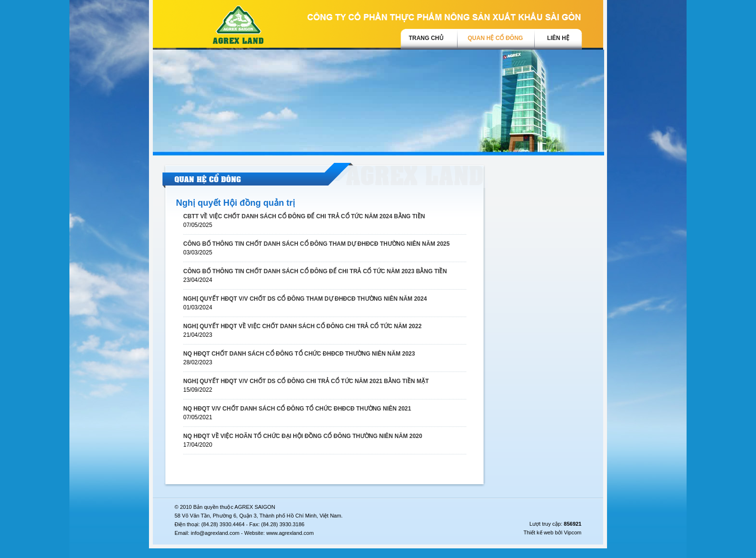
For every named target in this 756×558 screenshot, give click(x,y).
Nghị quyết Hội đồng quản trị (236, 203)
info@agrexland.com (215, 533)
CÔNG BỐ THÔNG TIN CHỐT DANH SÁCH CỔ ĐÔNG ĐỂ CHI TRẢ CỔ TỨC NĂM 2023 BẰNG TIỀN (315, 271)
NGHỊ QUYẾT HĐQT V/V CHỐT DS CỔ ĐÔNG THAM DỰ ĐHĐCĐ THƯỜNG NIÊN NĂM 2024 (305, 299)
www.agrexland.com (290, 533)
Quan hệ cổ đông (495, 38)
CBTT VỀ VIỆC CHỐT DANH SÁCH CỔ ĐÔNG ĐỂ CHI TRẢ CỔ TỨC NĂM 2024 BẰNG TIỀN (304, 216)
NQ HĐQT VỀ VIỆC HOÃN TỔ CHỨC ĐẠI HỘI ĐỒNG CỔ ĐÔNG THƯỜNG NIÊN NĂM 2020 (303, 436)
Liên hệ (558, 38)
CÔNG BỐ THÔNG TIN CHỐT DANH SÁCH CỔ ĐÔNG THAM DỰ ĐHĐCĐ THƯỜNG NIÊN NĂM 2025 (317, 244)
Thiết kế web (539, 532)
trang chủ (426, 38)
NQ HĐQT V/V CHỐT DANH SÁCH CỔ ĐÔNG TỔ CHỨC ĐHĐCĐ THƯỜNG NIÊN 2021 (297, 409)
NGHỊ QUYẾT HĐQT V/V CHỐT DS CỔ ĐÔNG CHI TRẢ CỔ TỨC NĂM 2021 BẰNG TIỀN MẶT (306, 381)
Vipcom (573, 532)
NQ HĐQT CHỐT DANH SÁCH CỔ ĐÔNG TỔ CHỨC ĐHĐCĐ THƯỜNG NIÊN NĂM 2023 (299, 354)
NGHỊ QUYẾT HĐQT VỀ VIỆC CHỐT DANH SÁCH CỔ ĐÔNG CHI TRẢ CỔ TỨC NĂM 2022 (302, 326)
